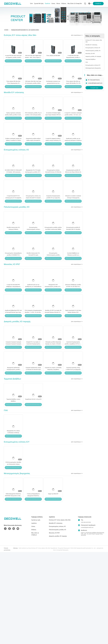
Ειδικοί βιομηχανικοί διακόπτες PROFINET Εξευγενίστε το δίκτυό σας (13, 587)
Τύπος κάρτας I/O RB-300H (53, 61)
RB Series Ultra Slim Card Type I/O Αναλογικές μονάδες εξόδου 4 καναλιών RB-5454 (33, 94)
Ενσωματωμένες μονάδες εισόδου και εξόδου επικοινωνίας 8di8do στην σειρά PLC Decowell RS (53, 269)
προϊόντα (47, 4)
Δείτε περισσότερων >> (77, 35)
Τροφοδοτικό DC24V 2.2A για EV (33, 474)
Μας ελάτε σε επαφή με (75, 4)
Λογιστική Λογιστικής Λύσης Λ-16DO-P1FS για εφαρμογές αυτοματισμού (73, 438)
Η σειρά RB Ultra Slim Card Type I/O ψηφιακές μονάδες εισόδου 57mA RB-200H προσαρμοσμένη (13, 63)
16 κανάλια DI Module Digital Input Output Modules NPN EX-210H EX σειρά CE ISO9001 (53, 132)
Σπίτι (31, 4)
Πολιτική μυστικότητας (7, 641)
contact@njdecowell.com (95, 83)
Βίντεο (58, 4)
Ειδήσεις (64, 4)
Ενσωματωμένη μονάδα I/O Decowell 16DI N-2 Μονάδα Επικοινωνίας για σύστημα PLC (73, 269)
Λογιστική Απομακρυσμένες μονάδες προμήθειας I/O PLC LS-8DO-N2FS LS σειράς (73, 407)
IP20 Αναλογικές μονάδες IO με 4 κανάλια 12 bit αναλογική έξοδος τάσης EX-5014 (33, 132)
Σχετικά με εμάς (39, 4)
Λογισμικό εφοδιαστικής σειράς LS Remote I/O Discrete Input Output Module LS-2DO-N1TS (33, 438)
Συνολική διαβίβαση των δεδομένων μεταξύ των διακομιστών (73, 301)
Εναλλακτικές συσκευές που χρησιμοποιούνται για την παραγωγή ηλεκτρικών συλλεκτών (53, 94)
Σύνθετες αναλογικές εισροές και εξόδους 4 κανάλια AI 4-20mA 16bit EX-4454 (13, 163)
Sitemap (16, 640)
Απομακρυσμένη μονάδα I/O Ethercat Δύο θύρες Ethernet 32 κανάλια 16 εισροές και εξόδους (73, 201)
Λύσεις (53, 4)
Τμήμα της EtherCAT (53, 586)
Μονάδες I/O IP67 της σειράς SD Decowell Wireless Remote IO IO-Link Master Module (53, 370)
